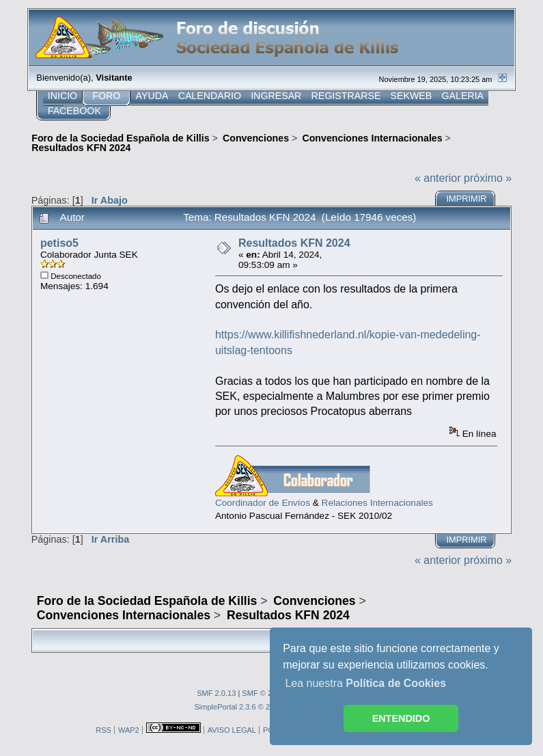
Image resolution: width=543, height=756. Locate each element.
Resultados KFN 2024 (294, 243)
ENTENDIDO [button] (401, 718)
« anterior (438, 178)
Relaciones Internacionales (377, 503)
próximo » (488, 178)
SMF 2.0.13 (216, 693)
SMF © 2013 (263, 693)
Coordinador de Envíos (263, 503)
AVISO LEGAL (232, 730)
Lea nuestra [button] (365, 683)
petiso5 (59, 243)
